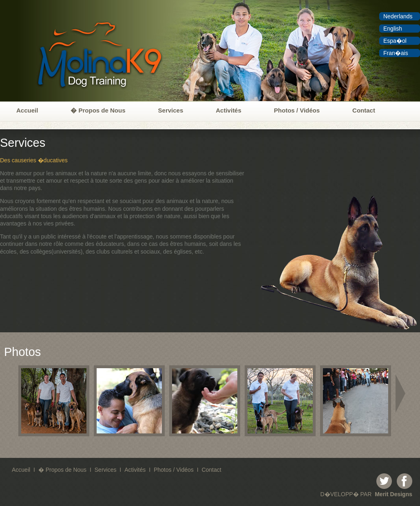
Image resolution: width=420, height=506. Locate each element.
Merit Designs (393, 494)
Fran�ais (396, 53)
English (393, 29)
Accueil (27, 110)
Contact (364, 110)
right (402, 393)
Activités (229, 110)
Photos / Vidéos (297, 110)
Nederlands (398, 16)
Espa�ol (395, 41)
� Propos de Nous (98, 110)
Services (171, 110)
